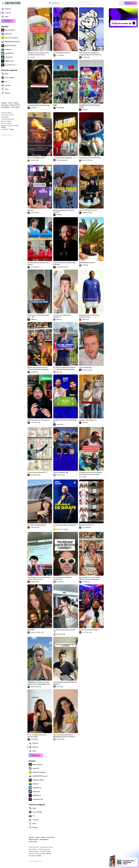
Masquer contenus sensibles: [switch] (10, 126)
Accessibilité (5, 117)
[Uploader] (121, 3)
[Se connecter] (131, 3)
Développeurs (6, 107)
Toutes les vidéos (6, 123)
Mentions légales (6, 121)
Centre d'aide (15, 107)
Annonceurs (5, 105)
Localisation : (7, 129)
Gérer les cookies (6, 113)
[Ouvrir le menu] (3, 3)
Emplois (16, 103)
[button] (136, 860)
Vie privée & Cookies (7, 115)
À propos (4, 103)
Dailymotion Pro (15, 105)
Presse (10, 103)
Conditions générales (8, 119)
